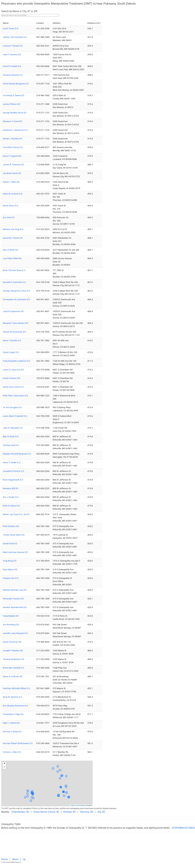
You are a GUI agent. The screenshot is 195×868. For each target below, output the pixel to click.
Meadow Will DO (11, 488)
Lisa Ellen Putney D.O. (13, 147)
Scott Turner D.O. (11, 29)
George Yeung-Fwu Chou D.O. (17, 291)
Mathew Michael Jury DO (15, 590)
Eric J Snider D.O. (11, 497)
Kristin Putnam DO (12, 378)
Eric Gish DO (9, 218)
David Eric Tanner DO (13, 238)
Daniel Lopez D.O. (11, 352)
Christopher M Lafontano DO (16, 300)
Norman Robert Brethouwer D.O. (18, 743)
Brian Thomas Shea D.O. (14, 270)
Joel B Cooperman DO (13, 311)
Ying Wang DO (10, 561)
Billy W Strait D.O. (11, 437)
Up (24, 859)
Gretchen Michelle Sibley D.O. (17, 688)
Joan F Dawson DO (12, 55)
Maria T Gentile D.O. (12, 341)
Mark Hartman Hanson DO (15, 552)
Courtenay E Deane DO (14, 95)
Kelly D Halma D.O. (12, 506)
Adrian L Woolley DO (12, 139)
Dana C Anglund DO (12, 156)
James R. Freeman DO (13, 165)
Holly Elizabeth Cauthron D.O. (17, 361)
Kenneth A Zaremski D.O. (15, 282)
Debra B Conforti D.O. (13, 194)
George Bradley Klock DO (15, 113)
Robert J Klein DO (11, 182)
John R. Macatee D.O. (13, 428)
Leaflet (72, 805)
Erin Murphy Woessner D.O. (16, 706)
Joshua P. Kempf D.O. (13, 46)
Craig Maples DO (11, 616)
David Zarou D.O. (11, 206)
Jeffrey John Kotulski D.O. (15, 37)
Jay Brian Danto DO (12, 173)
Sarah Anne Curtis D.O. (14, 387)
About (16, 859)
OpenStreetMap (81, 805)
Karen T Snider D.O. (12, 463)
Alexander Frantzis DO (13, 599)
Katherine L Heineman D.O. (15, 130)
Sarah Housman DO (12, 642)
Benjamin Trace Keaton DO (15, 323)
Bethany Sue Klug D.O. (13, 229)
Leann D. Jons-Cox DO (13, 370)
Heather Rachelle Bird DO (15, 607)
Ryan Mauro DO (10, 570)
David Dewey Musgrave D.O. (16, 84)
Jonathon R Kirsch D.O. (14, 471)
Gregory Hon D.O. (11, 578)
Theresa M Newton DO (13, 659)
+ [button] (4, 764)
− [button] (4, 767)
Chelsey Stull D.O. (11, 445)
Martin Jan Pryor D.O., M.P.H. (16, 514)
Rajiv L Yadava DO (11, 723)
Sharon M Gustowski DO (14, 332)
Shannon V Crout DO (13, 121)
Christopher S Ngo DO (13, 714)
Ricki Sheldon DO (11, 526)
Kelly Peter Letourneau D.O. (16, 396)
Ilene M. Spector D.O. (13, 697)
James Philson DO (12, 104)
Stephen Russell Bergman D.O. (17, 454)
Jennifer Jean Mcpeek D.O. (15, 633)
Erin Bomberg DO (11, 625)
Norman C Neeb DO (12, 732)
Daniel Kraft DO (10, 544)
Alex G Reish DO (10, 250)
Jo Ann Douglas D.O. (13, 407)
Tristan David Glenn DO (14, 535)
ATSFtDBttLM (179, 828)
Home (5, 859)
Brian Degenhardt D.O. (13, 480)
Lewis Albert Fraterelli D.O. (15, 416)
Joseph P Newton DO (13, 651)
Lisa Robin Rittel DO (12, 258)
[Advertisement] (59, 846)
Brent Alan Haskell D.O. (14, 668)
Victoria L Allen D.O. (12, 752)
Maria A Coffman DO (13, 677)
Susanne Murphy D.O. (13, 75)
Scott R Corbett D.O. (12, 66)
